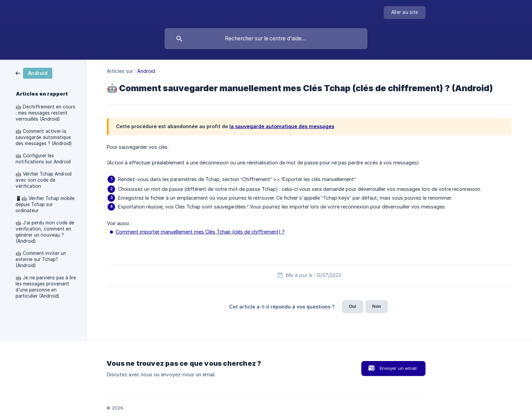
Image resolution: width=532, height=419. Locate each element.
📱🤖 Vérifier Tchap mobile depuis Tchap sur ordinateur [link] (45, 204)
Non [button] (377, 306)
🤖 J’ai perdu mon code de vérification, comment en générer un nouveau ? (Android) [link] (45, 232)
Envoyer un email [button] (398, 368)
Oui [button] (353, 306)
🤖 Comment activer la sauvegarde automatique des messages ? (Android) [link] (44, 137)
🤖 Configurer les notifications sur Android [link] (43, 159)
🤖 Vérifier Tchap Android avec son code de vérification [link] (44, 180)
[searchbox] (266, 39)
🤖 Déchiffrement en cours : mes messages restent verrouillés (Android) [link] (45, 113)
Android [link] (146, 71)
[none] (405, 13)
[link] (34, 73)
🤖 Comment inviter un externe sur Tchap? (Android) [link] (41, 259)
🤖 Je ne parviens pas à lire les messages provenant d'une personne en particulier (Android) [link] (46, 287)
